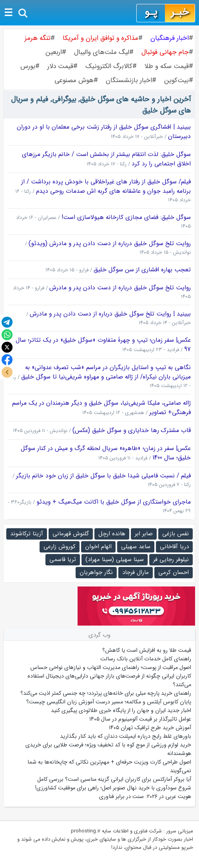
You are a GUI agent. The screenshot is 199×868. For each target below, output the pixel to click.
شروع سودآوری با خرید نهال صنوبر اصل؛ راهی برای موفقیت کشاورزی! (113, 788)
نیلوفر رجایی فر (171, 560)
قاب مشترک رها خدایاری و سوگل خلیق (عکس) (132, 430)
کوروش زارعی (60, 547)
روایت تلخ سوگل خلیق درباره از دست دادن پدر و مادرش (120, 288)
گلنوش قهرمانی (71, 534)
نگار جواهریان (96, 572)
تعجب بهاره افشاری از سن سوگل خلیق (142, 270)
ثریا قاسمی (63, 560)
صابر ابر (144, 534)
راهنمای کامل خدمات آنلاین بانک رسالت (146, 659)
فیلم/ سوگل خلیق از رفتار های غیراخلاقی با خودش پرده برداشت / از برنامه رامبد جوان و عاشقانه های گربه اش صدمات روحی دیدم (106, 187)
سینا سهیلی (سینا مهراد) (115, 560)
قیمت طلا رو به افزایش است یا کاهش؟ (147, 650)
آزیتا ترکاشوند (27, 534)
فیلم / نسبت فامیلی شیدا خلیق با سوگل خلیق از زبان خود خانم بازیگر (103, 476)
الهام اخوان (98, 547)
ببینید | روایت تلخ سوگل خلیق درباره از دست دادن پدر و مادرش (110, 314)
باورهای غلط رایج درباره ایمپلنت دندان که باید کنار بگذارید (126, 736)
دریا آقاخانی (174, 547)
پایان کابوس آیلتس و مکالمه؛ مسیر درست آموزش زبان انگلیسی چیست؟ (109, 702)
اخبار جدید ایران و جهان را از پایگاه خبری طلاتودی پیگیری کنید (121, 710)
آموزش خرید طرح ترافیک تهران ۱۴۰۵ (150, 728)
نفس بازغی (175, 534)
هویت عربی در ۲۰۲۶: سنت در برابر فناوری (145, 796)
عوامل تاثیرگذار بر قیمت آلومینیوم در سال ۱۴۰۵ (140, 719)
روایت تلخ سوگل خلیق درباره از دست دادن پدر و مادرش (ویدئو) (110, 244)
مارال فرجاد (136, 572)
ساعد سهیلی (136, 547)
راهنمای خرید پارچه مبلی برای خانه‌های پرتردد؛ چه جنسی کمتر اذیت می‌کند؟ (106, 693)
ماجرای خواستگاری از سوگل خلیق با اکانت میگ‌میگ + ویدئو (114, 502)
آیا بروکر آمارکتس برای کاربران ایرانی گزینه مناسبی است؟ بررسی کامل (113, 779)
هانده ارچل (112, 534)
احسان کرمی (174, 572)
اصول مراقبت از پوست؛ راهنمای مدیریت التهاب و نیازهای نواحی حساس (111, 667)
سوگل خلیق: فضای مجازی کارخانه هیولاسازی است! (126, 217)
